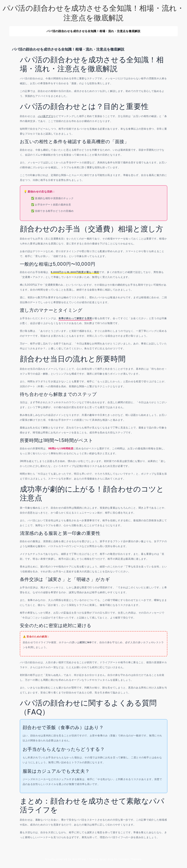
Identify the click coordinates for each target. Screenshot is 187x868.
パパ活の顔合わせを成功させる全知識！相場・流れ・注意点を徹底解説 (93, 13)
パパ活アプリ (45, 116)
